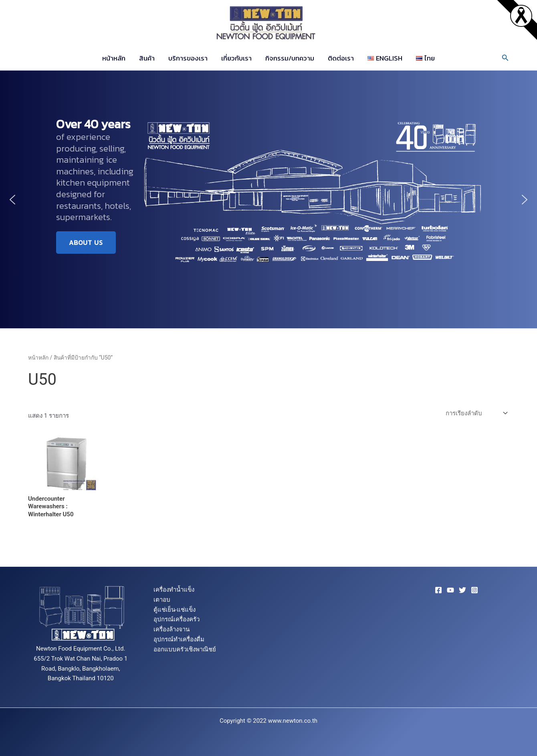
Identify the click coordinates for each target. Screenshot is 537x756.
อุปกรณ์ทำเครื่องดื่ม (179, 639)
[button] (12, 200)
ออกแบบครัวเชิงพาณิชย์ (185, 649)
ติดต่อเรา (341, 58)
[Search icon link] (505, 58)
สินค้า (147, 58)
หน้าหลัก (114, 58)
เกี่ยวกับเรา (236, 58)
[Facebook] (438, 590)
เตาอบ (162, 600)
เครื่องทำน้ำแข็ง (174, 590)
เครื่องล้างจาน (172, 629)
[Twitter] (462, 590)
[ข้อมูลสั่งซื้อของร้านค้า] (476, 413)
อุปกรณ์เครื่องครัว (177, 619)
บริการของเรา (188, 58)
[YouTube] (450, 590)
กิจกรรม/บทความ (290, 58)
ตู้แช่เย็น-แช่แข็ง (175, 610)
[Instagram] (474, 590)
